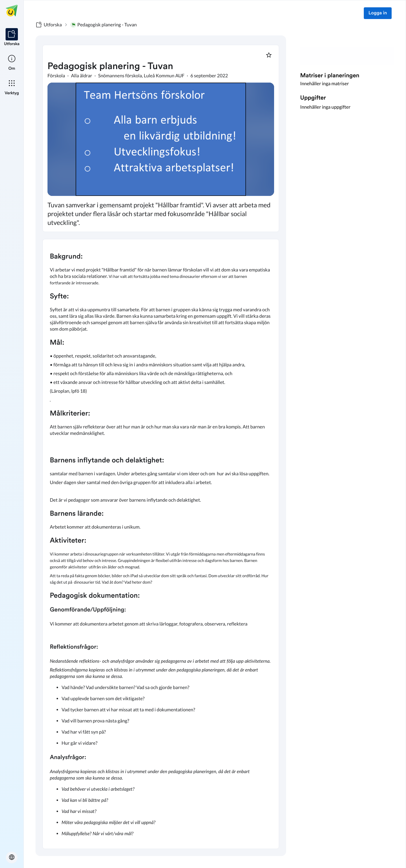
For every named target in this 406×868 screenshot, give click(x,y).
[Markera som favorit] (269, 55)
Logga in (378, 13)
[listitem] (12, 37)
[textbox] (161, 544)
